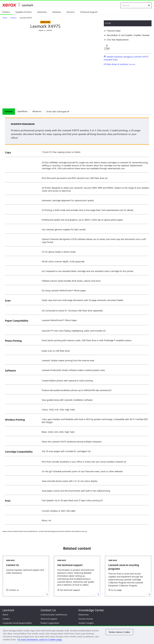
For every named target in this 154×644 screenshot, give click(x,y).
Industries (42, 12)
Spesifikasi (22, 111)
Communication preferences (54, 615)
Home (18, 5)
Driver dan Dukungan (58, 112)
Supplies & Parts (23, 12)
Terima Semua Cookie (119, 632)
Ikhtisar (9, 111)
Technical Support (89, 12)
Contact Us (48, 610)
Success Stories (86, 619)
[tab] (9, 112)
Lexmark (8, 610)
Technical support (49, 619)
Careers (6, 619)
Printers (6, 12)
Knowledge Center (91, 610)
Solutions (57, 12)
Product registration (50, 623)
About (5, 615)
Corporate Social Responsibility (17, 623)
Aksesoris (37, 111)
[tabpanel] (77, 321)
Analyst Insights (86, 623)
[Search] (149, 5)
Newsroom (84, 615)
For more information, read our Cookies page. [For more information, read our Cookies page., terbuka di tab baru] (40, 640)
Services (71, 12)
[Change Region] (116, 5)
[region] (77, 635)
